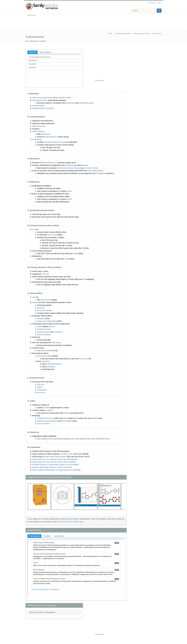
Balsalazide (33, 64)
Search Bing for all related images (71, 522)
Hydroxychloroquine (86, 103)
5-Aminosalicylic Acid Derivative (40, 57)
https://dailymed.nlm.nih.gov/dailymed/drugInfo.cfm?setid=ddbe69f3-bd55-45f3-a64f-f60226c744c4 (73, 439)
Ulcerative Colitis (64, 98)
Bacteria (85, 165)
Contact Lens (84, 359)
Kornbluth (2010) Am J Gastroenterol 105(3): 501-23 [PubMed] (55, 465)
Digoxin (40, 387)
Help (160, 3)
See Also (32, 52)
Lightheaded (51, 321)
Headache (41, 319)
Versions (152, 3)
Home (110, 33)
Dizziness (41, 321)
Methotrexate (70, 103)
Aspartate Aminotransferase (47, 421)
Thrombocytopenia (44, 335)
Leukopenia (58, 332)
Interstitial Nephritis (54, 364)
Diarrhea (67, 413)
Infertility (51, 351)
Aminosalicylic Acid (50, 163)
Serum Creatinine (43, 424)
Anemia (52, 327)
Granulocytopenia (44, 332)
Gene (34, 229)
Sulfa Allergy (37, 139)
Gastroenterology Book (123, 33)
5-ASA (69, 191)
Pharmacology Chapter (142, 33)
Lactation (50, 410)
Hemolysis (46, 134)
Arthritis (35, 108)
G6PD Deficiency (39, 131)
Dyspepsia (41, 308)
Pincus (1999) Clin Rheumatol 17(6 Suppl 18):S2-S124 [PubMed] (56, 470)
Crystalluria (46, 361)
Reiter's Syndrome (47, 108)
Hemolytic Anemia (44, 329)
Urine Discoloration (44, 356)
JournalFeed (59, 536)
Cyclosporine (42, 390)
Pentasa (63, 142)
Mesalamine (33, 60)
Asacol (57, 142)
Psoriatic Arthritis (38, 106)
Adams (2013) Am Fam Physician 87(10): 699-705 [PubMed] (55, 459)
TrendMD (47, 536)
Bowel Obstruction (39, 126)
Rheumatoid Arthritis (40, 100)
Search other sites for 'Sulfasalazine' (42, 612)
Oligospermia (42, 351)
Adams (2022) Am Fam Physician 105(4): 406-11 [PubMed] (54, 462)
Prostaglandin (101, 173)
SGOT (65, 421)
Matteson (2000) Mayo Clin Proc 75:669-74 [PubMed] (52, 467)
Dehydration (51, 367)
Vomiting (48, 310)
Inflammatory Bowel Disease (43, 98)
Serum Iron (41, 392)
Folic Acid (51, 235)
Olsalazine (32, 67)
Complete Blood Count (45, 418)
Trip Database (34, 536)
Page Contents (45, 52)
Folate (39, 327)
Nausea (35, 302)
